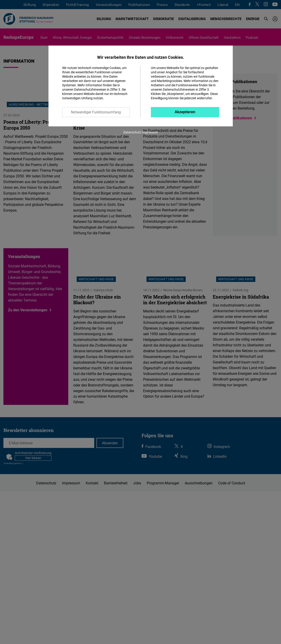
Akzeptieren (185, 112)
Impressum (150, 132)
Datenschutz (132, 132)
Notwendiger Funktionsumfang (96, 112)
